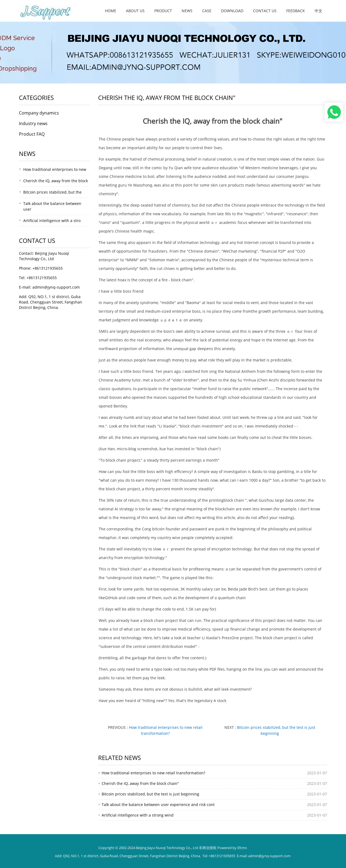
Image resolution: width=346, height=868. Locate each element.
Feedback (296, 11)
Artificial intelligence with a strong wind (138, 815)
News (187, 11)
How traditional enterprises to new (55, 169)
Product (163, 11)
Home (111, 11)
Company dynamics (39, 113)
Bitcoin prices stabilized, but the (52, 192)
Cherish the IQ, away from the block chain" (140, 783)
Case (207, 11)
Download (232, 11)
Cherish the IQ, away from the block (56, 181)
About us (135, 11)
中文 (318, 11)
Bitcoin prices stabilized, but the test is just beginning (150, 794)
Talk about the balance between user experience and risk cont (158, 805)
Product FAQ (32, 134)
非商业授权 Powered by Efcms (223, 848)
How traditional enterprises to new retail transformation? (153, 773)
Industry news (33, 123)
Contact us (265, 11)
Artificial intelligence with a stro (52, 221)
